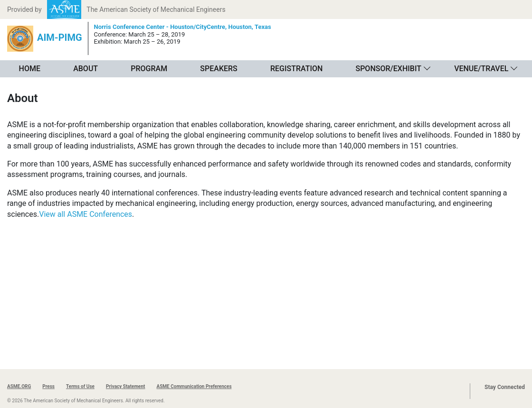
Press (48, 386)
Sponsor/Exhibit (388, 69)
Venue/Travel (481, 69)
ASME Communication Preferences (194, 386)
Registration (296, 69)
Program (149, 69)
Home (30, 69)
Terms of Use (80, 386)
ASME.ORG (19, 386)
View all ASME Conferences (85, 214)
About (85, 69)
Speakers (218, 69)
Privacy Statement (126, 386)
